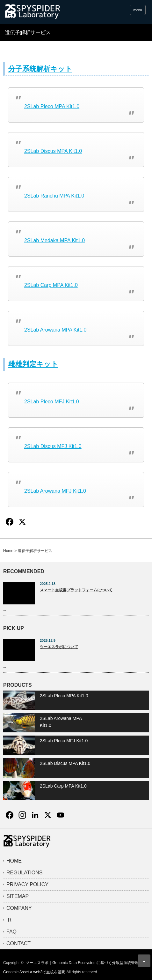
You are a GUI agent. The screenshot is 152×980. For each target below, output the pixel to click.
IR (9, 920)
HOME (14, 861)
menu (138, 10)
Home (8, 551)
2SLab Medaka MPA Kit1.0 (54, 240)
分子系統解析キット (40, 69)
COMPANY (19, 908)
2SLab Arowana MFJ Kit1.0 (55, 491)
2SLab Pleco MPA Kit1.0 (52, 106)
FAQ (11, 932)
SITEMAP (18, 896)
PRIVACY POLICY (27, 885)
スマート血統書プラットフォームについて (76, 590)
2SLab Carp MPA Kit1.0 (51, 285)
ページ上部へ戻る (144, 961)
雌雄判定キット (33, 364)
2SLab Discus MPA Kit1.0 (53, 151)
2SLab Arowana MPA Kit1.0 (55, 330)
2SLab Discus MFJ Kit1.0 (53, 446)
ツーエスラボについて (59, 647)
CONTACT (18, 944)
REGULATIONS (25, 873)
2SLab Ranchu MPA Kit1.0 (54, 196)
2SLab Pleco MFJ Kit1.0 (52, 402)
